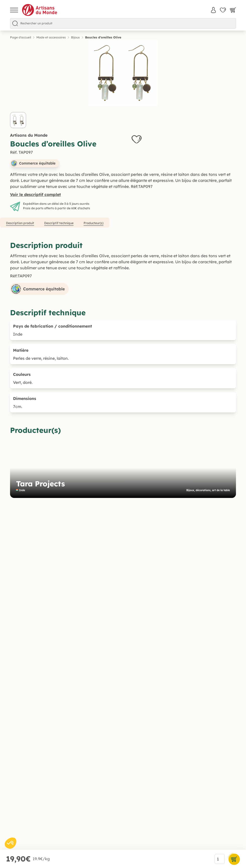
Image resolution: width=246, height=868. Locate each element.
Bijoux (75, 37)
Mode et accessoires (51, 37)
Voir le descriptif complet (35, 194)
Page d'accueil (21, 37)
